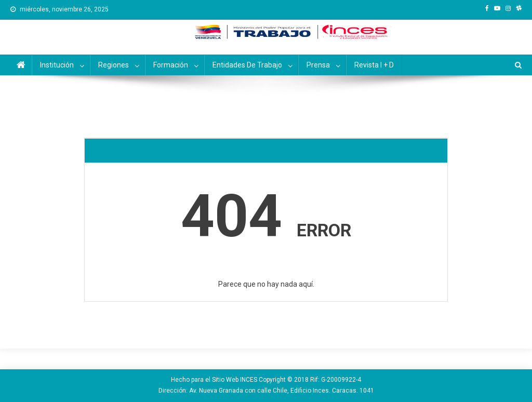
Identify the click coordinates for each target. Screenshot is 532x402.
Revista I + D (374, 65)
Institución (57, 65)
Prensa (318, 65)
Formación (171, 65)
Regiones (114, 65)
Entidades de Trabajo (247, 65)
